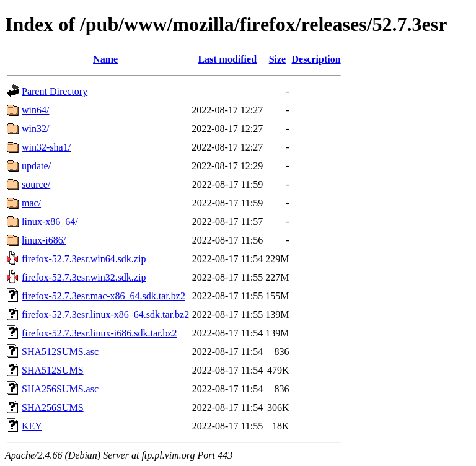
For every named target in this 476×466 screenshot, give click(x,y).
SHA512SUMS (53, 370)
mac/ (31, 203)
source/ (36, 184)
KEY (32, 426)
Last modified (227, 59)
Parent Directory (55, 91)
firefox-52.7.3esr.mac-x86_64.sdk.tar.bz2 (104, 296)
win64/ (35, 110)
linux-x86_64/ (50, 222)
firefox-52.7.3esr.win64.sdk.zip (84, 259)
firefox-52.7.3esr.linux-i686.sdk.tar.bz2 (99, 333)
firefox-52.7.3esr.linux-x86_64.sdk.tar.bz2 (105, 314)
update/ (36, 166)
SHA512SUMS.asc (60, 352)
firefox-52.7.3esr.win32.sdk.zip (84, 277)
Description (316, 59)
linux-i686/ (44, 240)
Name (105, 59)
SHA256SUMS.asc (60, 389)
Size (278, 59)
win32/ (35, 129)
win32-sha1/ (46, 147)
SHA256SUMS (53, 407)
